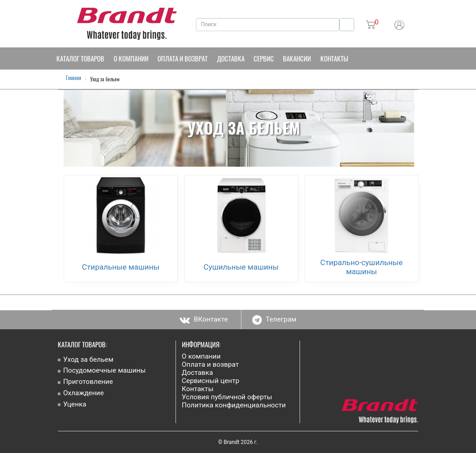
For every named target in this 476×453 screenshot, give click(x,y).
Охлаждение (83, 393)
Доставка (231, 58)
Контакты (334, 58)
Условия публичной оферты (227, 397)
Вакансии (297, 58)
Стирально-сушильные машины (362, 267)
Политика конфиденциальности (234, 405)
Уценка (75, 404)
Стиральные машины (121, 267)
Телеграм (274, 319)
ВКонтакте (204, 319)
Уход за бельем (88, 360)
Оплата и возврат (183, 58)
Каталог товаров (80, 58)
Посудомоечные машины (104, 370)
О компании (131, 58)
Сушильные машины (241, 267)
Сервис (264, 58)
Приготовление (88, 382)
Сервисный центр (211, 381)
